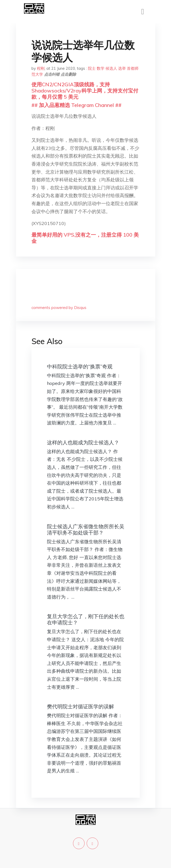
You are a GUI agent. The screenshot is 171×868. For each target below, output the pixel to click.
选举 (122, 68)
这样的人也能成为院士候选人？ (83, 442)
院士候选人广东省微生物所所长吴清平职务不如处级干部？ (86, 529)
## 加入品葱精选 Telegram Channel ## (76, 105)
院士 (92, 68)
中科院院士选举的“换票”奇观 (80, 366)
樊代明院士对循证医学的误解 (80, 706)
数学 (101, 68)
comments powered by (59, 308)
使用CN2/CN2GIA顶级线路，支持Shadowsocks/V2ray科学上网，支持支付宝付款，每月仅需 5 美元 (85, 91)
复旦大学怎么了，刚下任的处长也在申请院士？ (86, 619)
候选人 (111, 68)
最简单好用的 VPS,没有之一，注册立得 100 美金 (85, 238)
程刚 (41, 68)
